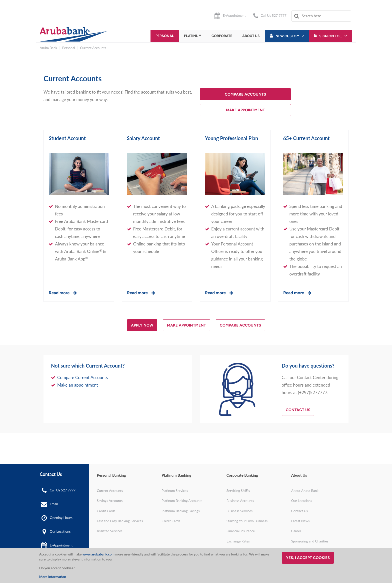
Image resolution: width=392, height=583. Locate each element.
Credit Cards (106, 511)
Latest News (300, 521)
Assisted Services (109, 531)
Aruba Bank (48, 48)
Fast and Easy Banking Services (120, 521)
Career (296, 531)
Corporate (222, 36)
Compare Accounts (240, 325)
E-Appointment (234, 16)
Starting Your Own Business (247, 521)
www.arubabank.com (98, 554)
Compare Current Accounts (82, 377)
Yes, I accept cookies (308, 558)
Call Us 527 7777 (274, 16)
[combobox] (321, 16)
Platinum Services (175, 491)
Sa (130, 138)
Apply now (142, 325)
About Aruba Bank (305, 491)
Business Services (240, 511)
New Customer (290, 36)
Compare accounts (245, 94)
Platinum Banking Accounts (182, 501)
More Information (53, 577)
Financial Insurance (241, 531)
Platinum (193, 36)
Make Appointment (245, 110)
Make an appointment (78, 385)
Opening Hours (61, 518)
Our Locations (60, 531)
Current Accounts (93, 48)
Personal (165, 36)
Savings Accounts (110, 501)
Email (54, 504)
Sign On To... (330, 36)
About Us (251, 36)
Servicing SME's (238, 491)
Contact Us (298, 410)
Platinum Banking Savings (180, 511)
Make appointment (186, 325)
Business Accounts (240, 501)
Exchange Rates (238, 541)
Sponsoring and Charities (310, 541)
